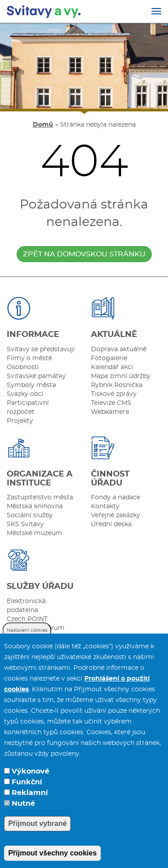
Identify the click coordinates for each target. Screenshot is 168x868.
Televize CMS (111, 403)
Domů (43, 125)
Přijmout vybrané (37, 831)
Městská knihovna (35, 506)
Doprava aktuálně (119, 349)
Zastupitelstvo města (40, 498)
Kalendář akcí (112, 367)
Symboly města (31, 385)
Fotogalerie (109, 358)
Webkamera (110, 412)
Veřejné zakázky (116, 515)
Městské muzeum (34, 533)
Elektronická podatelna (26, 606)
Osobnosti (23, 367)
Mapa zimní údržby (121, 376)
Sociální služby (30, 515)
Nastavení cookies (27, 638)
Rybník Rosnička (117, 385)
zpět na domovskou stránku (84, 254)
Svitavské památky (36, 376)
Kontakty (105, 506)
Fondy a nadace (116, 498)
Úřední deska (111, 524)
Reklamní (30, 800)
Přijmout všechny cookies (52, 860)
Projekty (20, 421)
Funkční (27, 789)
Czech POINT (27, 619)
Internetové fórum (36, 628)
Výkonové (30, 779)
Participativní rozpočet (28, 408)
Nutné (23, 811)
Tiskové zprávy (114, 394)
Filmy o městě (29, 358)
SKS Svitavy (25, 524)
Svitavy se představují (41, 349)
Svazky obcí (25, 394)
